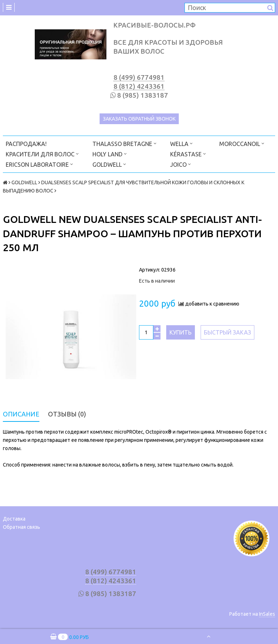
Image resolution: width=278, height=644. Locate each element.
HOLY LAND (110, 154)
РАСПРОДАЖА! (26, 144)
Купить (181, 332)
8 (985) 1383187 (143, 95)
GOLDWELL (109, 164)
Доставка (14, 519)
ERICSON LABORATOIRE (39, 164)
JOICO (181, 164)
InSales (267, 614)
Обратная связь (21, 527)
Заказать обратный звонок (139, 119)
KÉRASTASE (188, 154)
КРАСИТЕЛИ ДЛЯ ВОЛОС (42, 154)
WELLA (181, 143)
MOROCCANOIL (242, 143)
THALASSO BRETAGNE (124, 143)
